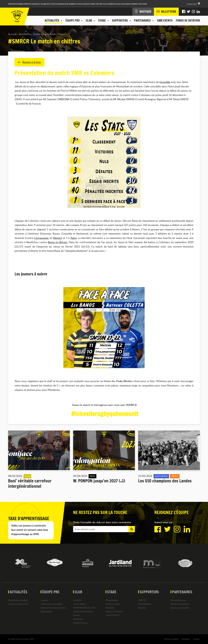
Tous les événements (18, 604)
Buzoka (142, 608)
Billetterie (186, 639)
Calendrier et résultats (51, 604)
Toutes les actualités (44, 34)
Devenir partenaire (180, 604)
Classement (46, 612)
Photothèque (145, 604)
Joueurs (45, 600)
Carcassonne (42, 238)
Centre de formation (83, 612)
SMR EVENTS (165, 20)
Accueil (12, 34)
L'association (79, 604)
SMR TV (142, 600)
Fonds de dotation (188, 20)
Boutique (110, 608)
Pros (61, 34)
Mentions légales (171, 639)
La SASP (77, 600)
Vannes (57, 238)
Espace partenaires (180, 608)
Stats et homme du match (53, 608)
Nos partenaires (178, 600)
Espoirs (77, 615)
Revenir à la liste (29, 62)
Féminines (78, 619)
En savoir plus (192, 4)
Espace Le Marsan (114, 612)
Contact (196, 639)
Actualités (25, 34)
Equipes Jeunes (81, 623)
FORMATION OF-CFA (84, 608)
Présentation (112, 600)
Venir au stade (113, 604)
